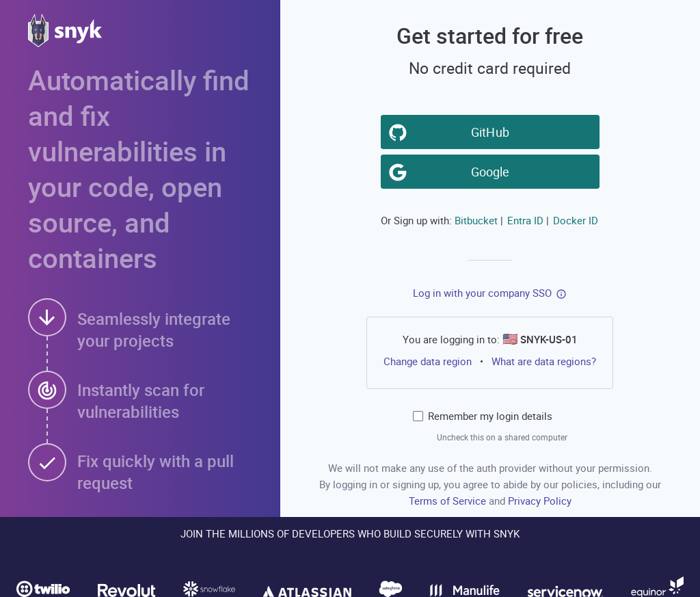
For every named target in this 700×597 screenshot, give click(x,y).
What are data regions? (544, 361)
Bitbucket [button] (476, 220)
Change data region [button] (428, 361)
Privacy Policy (540, 501)
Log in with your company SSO (482, 293)
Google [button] (493, 171)
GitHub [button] (493, 131)
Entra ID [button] (525, 220)
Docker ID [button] (576, 220)
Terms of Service (449, 501)
